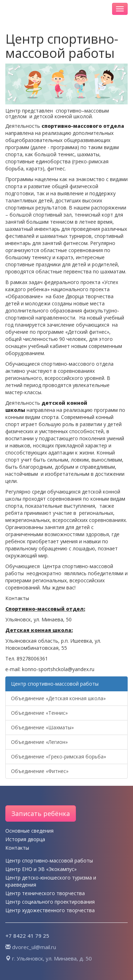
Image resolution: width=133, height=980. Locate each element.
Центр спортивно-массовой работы (55, 684)
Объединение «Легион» (39, 742)
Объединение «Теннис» (39, 713)
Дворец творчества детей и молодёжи (52, 9)
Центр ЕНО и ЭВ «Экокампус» (41, 869)
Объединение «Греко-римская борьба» (59, 756)
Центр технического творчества (45, 893)
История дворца (25, 839)
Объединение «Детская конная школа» (58, 698)
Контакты (17, 848)
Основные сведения (29, 831)
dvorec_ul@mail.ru (34, 947)
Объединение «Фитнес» (40, 771)
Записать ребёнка (41, 813)
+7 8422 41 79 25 (27, 936)
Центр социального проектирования (50, 902)
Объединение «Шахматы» (42, 727)
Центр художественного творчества (50, 910)
